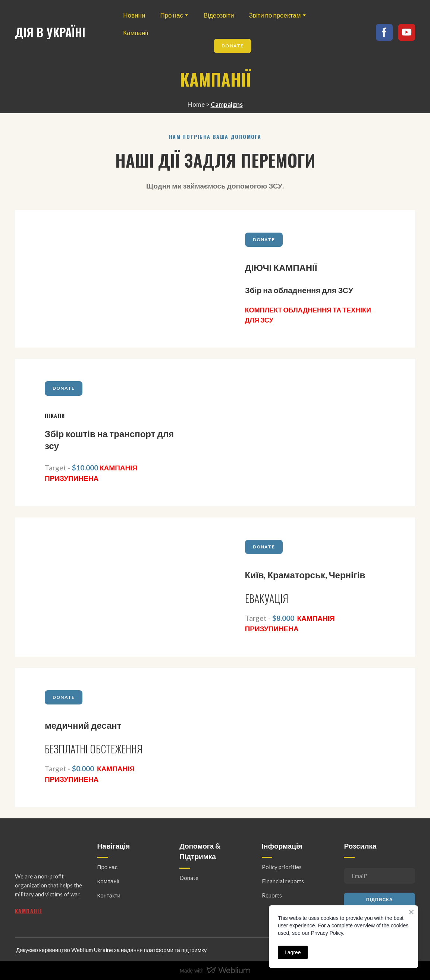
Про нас (171, 15)
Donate (189, 878)
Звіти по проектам (275, 15)
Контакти (109, 895)
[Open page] (115, 279)
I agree (293, 952)
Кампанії (136, 33)
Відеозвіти (219, 15)
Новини (134, 15)
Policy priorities (282, 867)
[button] (233, 46)
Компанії (109, 881)
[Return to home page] (50, 32)
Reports (272, 895)
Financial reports (283, 881)
